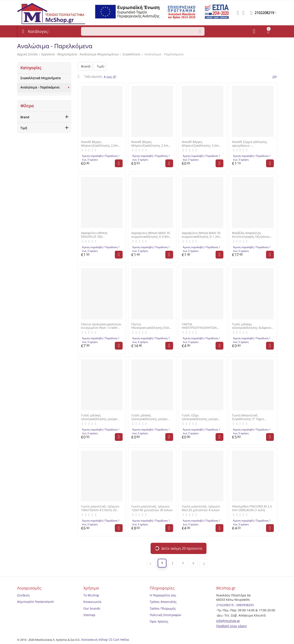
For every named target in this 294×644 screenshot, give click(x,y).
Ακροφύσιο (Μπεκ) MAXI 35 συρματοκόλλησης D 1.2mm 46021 (202, 235)
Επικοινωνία (92, 602)
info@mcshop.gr (228, 621)
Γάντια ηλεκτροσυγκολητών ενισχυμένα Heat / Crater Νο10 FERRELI (101, 326)
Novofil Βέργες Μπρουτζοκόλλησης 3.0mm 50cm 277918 (202, 144)
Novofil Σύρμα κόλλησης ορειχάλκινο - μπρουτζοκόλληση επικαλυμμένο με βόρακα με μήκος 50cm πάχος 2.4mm (253, 144)
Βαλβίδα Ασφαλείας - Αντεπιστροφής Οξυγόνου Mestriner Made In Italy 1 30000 (251, 235)
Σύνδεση (23, 595)
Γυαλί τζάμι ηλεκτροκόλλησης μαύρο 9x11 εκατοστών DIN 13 (200, 417)
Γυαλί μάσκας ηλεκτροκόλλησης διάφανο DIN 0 (252, 326)
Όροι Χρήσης (159, 621)
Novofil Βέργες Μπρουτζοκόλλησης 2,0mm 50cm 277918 (101, 144)
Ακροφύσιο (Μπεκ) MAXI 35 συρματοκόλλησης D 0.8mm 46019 (152, 235)
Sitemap (89, 615)
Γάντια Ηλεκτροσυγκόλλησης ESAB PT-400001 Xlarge (151, 326)
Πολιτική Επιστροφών (166, 615)
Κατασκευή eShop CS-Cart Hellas (105, 640)
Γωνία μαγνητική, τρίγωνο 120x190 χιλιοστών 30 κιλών (152, 508)
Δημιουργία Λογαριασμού (36, 601)
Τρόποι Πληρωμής (163, 608)
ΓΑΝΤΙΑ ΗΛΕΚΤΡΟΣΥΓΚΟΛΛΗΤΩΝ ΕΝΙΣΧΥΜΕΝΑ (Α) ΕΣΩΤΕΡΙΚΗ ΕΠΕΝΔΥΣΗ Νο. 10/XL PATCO (202, 326)
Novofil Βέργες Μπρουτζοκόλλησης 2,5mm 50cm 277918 (151, 144)
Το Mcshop (91, 595)
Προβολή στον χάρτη (231, 626)
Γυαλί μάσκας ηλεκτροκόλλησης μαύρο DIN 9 (149, 417)
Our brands (92, 608)
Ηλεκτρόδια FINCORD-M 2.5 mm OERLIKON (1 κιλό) (252, 508)
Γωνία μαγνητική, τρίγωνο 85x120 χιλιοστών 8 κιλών (201, 508)
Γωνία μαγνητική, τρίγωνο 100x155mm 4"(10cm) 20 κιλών (100, 508)
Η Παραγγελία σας (163, 595)
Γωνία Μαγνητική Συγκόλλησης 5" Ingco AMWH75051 (248, 417)
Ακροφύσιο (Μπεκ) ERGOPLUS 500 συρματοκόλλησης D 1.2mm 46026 (101, 235)
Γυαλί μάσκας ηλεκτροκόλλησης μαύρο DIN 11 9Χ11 (99, 417)
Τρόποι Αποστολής (163, 602)
